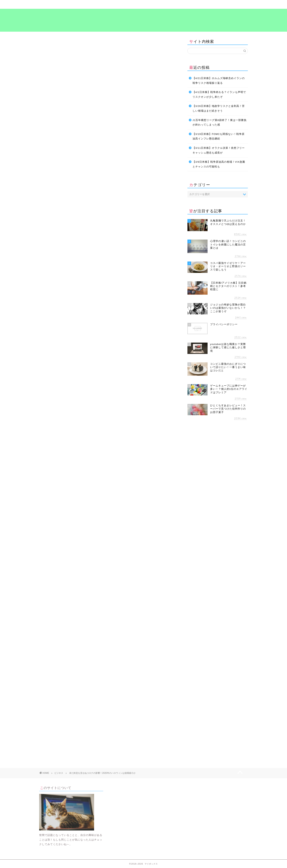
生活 (81, 543)
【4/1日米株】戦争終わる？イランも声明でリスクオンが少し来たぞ (219, 95)
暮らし (91, 4)
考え (196, 4)
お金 (45, 543)
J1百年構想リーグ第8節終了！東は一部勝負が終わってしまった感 (220, 123)
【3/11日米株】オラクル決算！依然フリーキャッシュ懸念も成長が (219, 150)
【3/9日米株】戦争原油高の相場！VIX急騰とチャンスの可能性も (219, 164)
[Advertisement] (108, 338)
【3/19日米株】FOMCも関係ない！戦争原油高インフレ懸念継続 (219, 136)
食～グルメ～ (161, 4)
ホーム (57, 4)
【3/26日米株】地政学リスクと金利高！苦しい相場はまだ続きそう (219, 108)
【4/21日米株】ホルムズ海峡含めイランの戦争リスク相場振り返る (219, 81)
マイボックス (143, 20)
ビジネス (126, 4)
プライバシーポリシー (230, 4)
